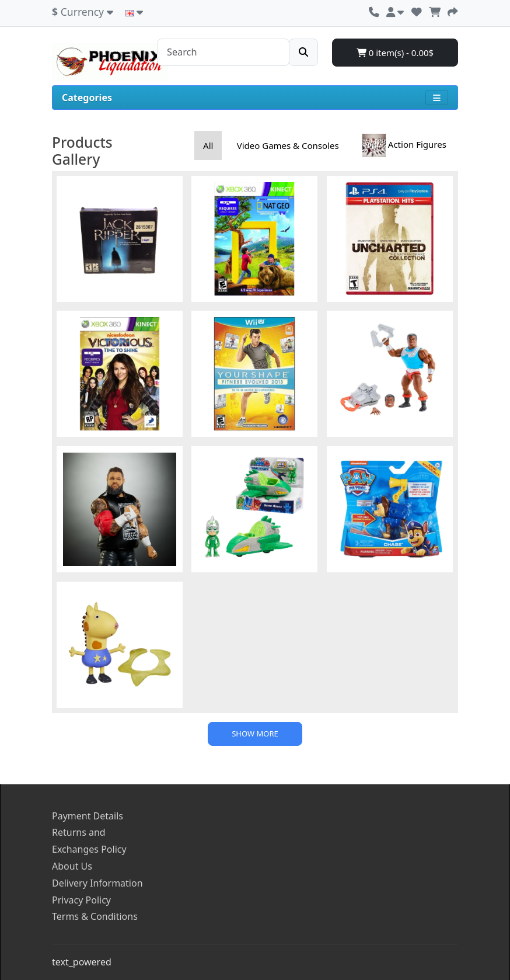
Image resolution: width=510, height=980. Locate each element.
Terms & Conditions (95, 916)
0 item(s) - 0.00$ (395, 53)
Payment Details (88, 816)
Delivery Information (97, 883)
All (208, 145)
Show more (255, 734)
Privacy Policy (81, 900)
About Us (72, 866)
